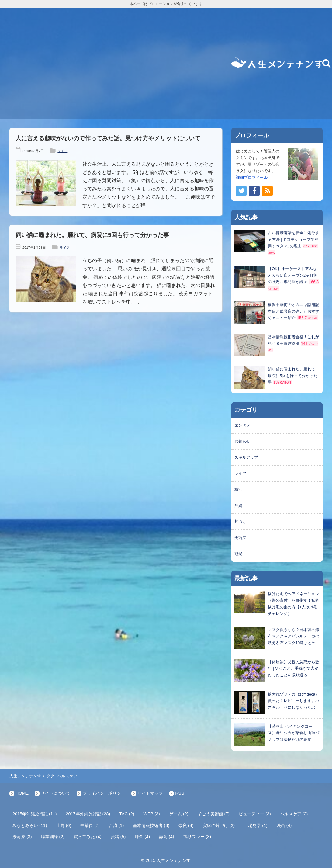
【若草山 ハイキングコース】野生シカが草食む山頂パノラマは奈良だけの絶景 (294, 733)
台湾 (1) (116, 825)
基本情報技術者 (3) (151, 825)
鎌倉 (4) (142, 837)
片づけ (240, 521)
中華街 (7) (90, 825)
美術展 (240, 538)
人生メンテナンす (25, 776)
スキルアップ (246, 457)
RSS (180, 793)
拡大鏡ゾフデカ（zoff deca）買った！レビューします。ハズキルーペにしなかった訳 (294, 701)
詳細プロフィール (252, 177)
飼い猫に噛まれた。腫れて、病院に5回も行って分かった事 (92, 235)
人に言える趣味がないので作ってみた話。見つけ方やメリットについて (108, 138)
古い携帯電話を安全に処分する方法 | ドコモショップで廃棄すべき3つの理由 (294, 240)
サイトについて (56, 793)
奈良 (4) (186, 825)
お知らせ (242, 441)
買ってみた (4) (88, 837)
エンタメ (242, 425)
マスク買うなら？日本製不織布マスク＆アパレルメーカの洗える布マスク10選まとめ (294, 636)
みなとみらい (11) (30, 825)
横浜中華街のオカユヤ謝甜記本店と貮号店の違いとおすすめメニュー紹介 (294, 311)
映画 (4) (284, 825)
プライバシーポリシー (104, 793)
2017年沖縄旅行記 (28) (88, 814)
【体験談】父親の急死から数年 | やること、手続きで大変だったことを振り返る (294, 669)
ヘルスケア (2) (294, 814)
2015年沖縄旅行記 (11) (35, 814)
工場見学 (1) (256, 825)
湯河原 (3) (22, 837)
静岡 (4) (167, 837)
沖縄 (238, 506)
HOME (22, 793)
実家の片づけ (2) (219, 825)
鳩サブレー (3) (197, 837)
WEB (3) (152, 814)
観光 (238, 554)
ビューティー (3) (255, 814)
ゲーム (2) (179, 814)
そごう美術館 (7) (214, 814)
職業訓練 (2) (53, 837)
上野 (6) (64, 825)
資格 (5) (118, 837)
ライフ (62, 151)
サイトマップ (150, 793)
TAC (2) (127, 814)
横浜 (238, 490)
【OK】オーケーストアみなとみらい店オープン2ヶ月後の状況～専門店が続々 (293, 275)
